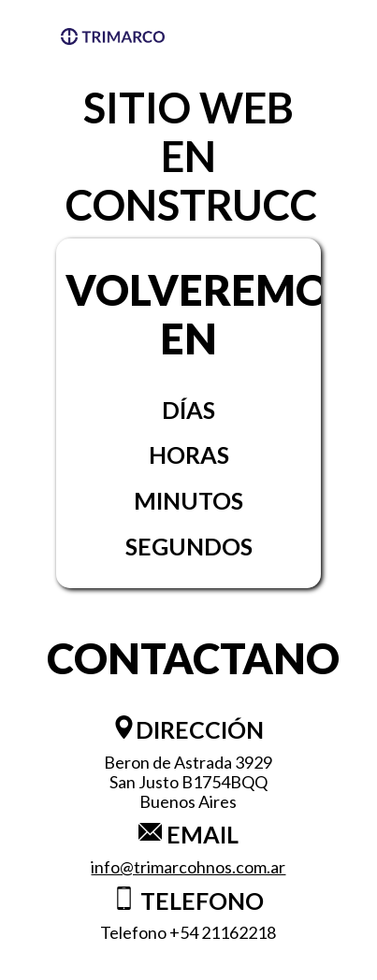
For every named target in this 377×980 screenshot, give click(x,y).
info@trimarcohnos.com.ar (188, 867)
